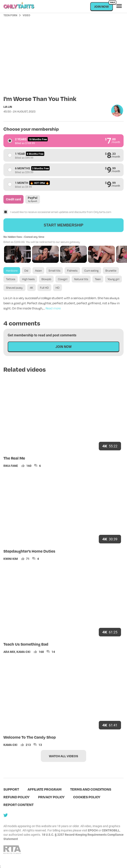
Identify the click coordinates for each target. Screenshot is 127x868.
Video (26, 15)
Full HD (44, 288)
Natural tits (81, 279)
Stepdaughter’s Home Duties (29, 551)
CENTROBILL (111, 830)
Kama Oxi (23, 652)
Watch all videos (63, 756)
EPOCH (93, 830)
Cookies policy (87, 797)
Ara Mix (9, 652)
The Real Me (14, 458)
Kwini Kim (11, 559)
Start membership (63, 225)
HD (58, 288)
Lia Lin (8, 107)
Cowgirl (63, 279)
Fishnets (72, 271)
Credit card (13, 199)
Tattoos (11, 279)
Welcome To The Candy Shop (30, 737)
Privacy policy (51, 797)
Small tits (54, 271)
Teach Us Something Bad (26, 644)
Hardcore (12, 271)
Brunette (111, 271)
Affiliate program (45, 789)
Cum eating (91, 271)
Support (11, 789)
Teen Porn (10, 15)
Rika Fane (11, 466)
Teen (98, 279)
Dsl (26, 271)
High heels (28, 279)
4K (31, 288)
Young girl (113, 279)
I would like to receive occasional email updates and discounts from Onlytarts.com (61, 212)
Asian (38, 271)
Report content (18, 805)
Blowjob (46, 279)
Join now (104, 5)
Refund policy (16, 797)
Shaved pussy (14, 288)
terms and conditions (91, 789)
